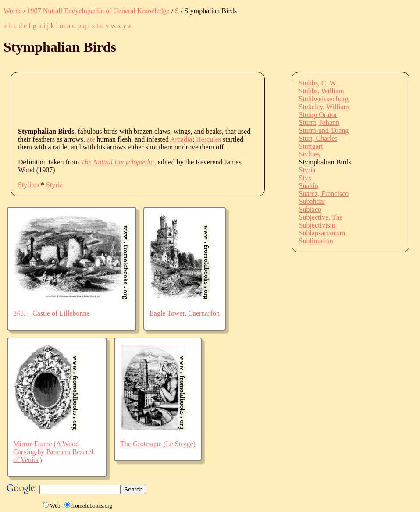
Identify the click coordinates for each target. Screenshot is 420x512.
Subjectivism (317, 225)
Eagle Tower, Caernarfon (185, 313)
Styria (54, 185)
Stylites (28, 185)
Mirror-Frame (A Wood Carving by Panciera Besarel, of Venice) (54, 452)
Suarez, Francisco (324, 194)
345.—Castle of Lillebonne (52, 313)
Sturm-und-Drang (324, 130)
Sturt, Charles (318, 138)
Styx (305, 178)
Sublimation (316, 241)
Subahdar (312, 201)
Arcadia (181, 139)
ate (91, 139)
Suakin (309, 186)
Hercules (208, 139)
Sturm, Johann (319, 123)
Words (12, 11)
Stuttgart (311, 146)
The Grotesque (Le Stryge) (158, 444)
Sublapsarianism (322, 233)
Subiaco (310, 209)
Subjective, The (321, 217)
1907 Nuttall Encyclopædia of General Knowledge (98, 11)
